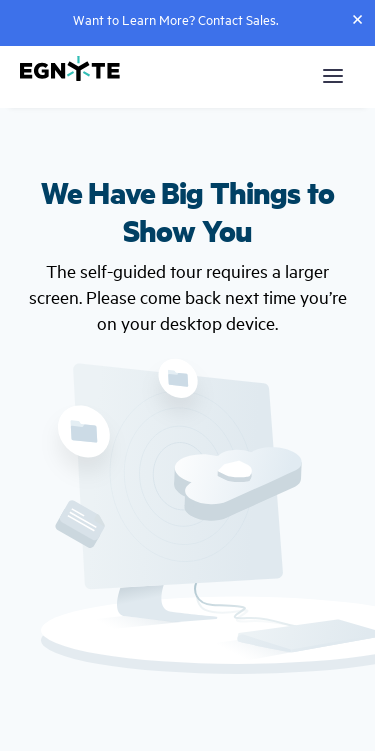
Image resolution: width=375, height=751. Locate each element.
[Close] (357, 19)
